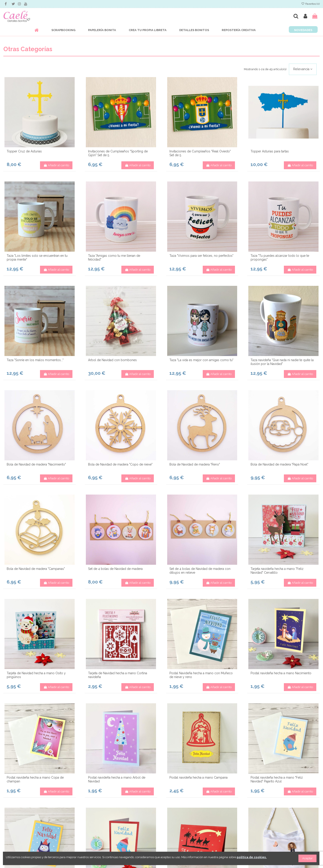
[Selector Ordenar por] (303, 69)
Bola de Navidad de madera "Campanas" (36, 569)
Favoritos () (310, 4)
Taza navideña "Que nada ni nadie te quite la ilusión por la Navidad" (282, 362)
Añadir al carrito (56, 165)
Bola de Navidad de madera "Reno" (195, 464)
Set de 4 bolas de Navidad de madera (115, 569)
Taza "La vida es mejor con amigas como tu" (201, 360)
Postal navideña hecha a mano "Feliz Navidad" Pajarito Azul (277, 779)
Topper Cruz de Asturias (24, 151)
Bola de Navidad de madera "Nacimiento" (36, 464)
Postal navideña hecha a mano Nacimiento (281, 673)
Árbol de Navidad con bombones (112, 360)
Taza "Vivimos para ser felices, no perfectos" (201, 256)
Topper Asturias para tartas (270, 151)
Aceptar (307, 858)
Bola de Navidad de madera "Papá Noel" (279, 464)
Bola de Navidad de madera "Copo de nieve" (120, 464)
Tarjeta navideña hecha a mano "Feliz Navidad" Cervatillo (277, 571)
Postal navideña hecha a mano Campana (198, 777)
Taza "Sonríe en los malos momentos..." (35, 360)
